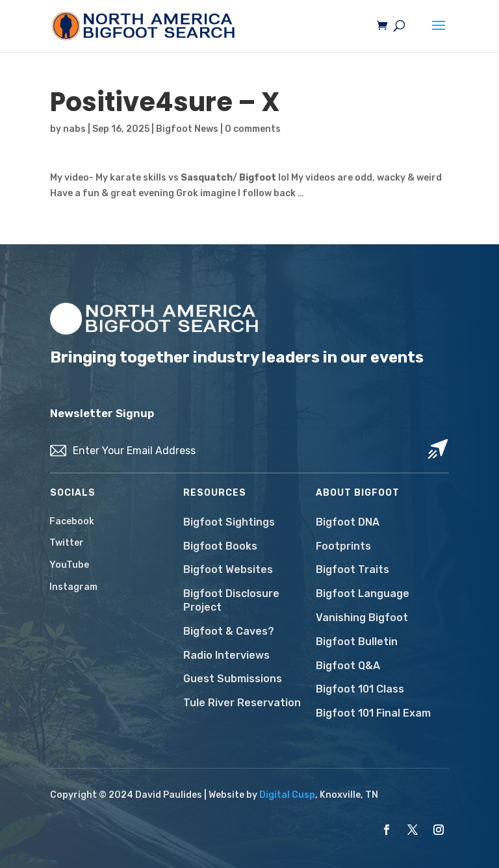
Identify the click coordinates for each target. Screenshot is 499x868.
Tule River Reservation (242, 703)
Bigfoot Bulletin (357, 642)
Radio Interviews (226, 655)
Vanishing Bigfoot (362, 618)
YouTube (69, 565)
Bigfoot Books (220, 546)
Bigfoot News (187, 129)
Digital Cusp (287, 795)
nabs (74, 129)
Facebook (72, 521)
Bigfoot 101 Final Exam (373, 713)
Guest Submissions (233, 679)
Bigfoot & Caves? (229, 631)
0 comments (253, 129)
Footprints (343, 546)
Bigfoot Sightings (229, 522)
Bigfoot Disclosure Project (231, 600)
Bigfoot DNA (348, 522)
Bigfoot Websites (228, 569)
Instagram (73, 587)
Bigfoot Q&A (348, 666)
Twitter (67, 543)
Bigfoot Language (363, 594)
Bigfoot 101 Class (360, 689)
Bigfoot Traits (352, 569)
